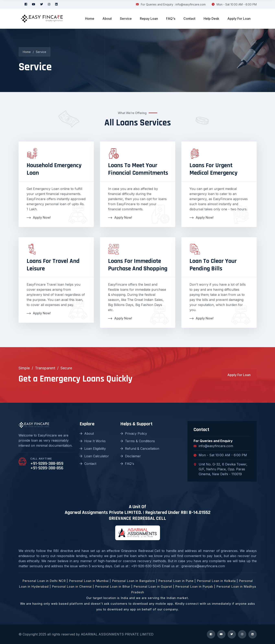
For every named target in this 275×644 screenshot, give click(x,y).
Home (90, 19)
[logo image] (42, 19)
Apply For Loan (239, 19)
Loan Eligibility (93, 449)
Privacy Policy (134, 433)
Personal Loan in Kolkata (216, 581)
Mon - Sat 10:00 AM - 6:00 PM (234, 4)
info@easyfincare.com (213, 446)
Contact (189, 19)
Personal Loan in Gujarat (153, 586)
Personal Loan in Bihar (113, 586)
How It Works (93, 441)
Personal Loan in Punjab (194, 586)
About (107, 19)
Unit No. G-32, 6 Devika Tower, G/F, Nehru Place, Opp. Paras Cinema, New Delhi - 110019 (220, 469)
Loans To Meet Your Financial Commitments (138, 169)
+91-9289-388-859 (47, 464)
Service (126, 19)
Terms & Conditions (138, 441)
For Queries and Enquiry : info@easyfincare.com (171, 4)
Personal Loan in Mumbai (89, 581)
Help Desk (211, 19)
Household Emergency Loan (54, 169)
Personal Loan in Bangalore (134, 581)
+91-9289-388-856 (47, 468)
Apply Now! (39, 218)
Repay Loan (149, 19)
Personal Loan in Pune (176, 581)
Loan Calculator (94, 456)
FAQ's (171, 19)
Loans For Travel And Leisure (53, 265)
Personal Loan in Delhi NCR (44, 581)
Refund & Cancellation (140, 449)
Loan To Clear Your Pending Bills (213, 265)
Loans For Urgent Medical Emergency (213, 169)
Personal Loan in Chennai (72, 586)
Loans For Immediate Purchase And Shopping (138, 265)
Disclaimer (131, 456)
